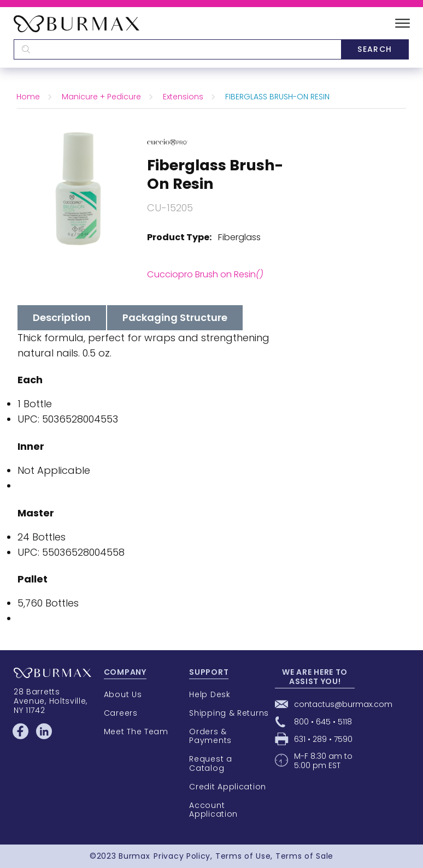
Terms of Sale (304, 856)
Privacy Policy (182, 856)
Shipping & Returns (229, 713)
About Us (123, 694)
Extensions (183, 97)
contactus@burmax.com (343, 704)
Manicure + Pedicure (101, 97)
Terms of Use (243, 856)
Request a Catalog (210, 763)
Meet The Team (136, 732)
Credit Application (228, 787)
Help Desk (210, 694)
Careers (121, 713)
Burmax (134, 856)
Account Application (213, 810)
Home (28, 97)
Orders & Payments (210, 736)
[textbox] (177, 49)
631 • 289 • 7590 (323, 739)
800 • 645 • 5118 (323, 722)
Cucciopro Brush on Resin (205, 274)
